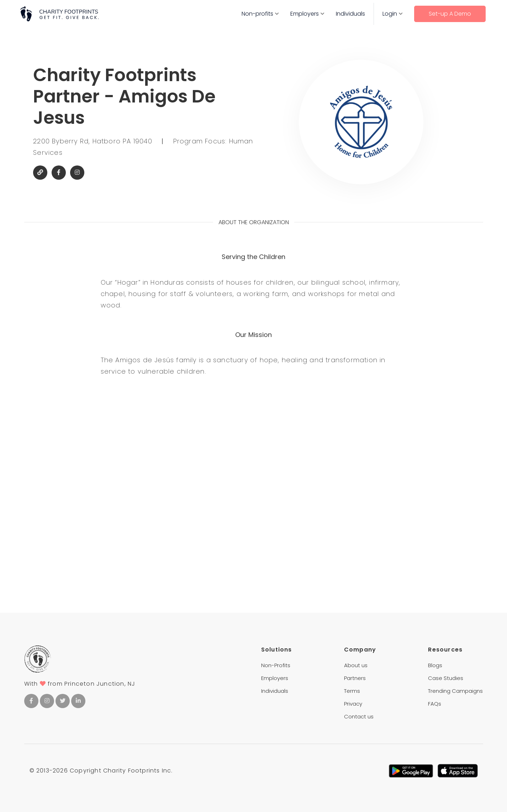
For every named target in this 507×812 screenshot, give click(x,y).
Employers (305, 14)
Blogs (435, 665)
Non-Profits (276, 665)
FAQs (435, 704)
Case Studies (446, 678)
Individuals (350, 14)
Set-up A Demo (450, 14)
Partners (355, 678)
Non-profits (257, 14)
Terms (352, 691)
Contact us (359, 716)
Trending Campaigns (455, 691)
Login (390, 14)
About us (356, 665)
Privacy (353, 704)
